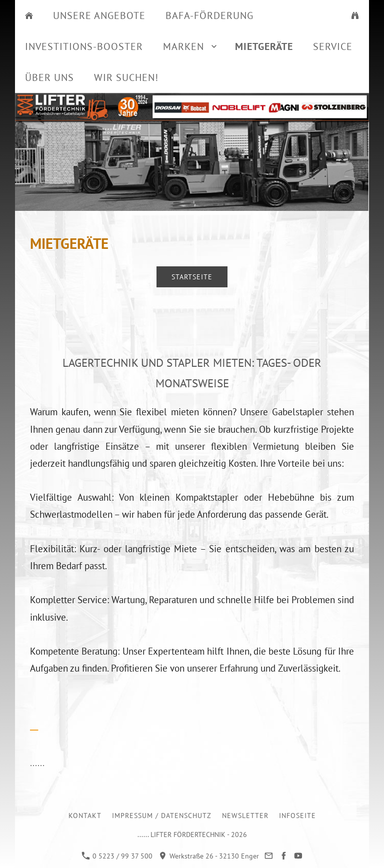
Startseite (192, 277)
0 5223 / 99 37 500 (117, 856)
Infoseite (297, 816)
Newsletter (245, 816)
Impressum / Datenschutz (162, 816)
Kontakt (85, 816)
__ (34, 725)
